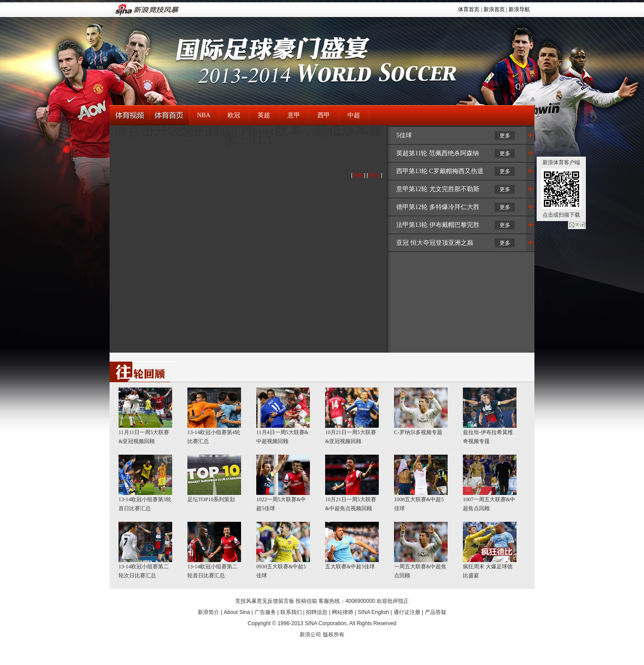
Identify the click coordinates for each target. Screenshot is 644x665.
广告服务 (265, 612)
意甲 (294, 115)
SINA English (373, 612)
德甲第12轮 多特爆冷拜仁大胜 (438, 207)
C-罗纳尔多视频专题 (418, 432)
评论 (374, 175)
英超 (264, 115)
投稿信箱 (306, 601)
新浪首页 (494, 9)
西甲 (324, 115)
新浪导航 (519, 9)
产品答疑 (436, 612)
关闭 (577, 225)
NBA (204, 115)
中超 (354, 115)
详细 (358, 175)
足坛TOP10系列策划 (211, 499)
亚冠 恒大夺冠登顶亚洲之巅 (435, 243)
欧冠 (234, 115)
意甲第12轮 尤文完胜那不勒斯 (438, 189)
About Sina (237, 612)
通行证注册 (407, 612)
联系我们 (291, 612)
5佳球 (404, 135)
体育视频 (129, 116)
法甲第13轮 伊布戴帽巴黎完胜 (438, 225)
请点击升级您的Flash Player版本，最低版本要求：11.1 (248, 135)
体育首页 (469, 9)
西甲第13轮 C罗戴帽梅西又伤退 (440, 171)
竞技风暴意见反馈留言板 (265, 601)
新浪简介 (208, 612)
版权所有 (334, 635)
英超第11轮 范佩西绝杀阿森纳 (438, 153)
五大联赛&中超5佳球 (350, 567)
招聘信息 (317, 612)
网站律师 (343, 612)
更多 (505, 136)
